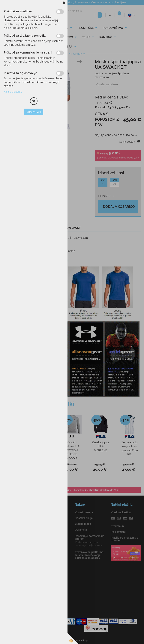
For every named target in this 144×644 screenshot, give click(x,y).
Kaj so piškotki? (13, 92)
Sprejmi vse (34, 112)
